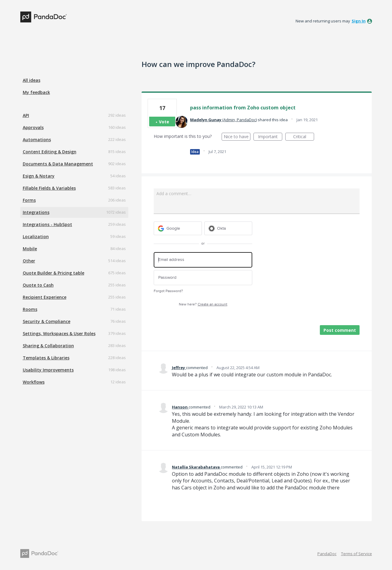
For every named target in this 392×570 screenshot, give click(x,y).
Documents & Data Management (58, 164)
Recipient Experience (45, 297)
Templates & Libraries (46, 358)
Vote (164, 122)
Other (29, 261)
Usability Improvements (48, 370)
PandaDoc (327, 554)
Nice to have (237, 137)
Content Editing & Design (50, 152)
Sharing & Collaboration (48, 346)
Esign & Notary (39, 176)
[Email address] (203, 260)
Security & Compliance (47, 321)
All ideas (32, 80)
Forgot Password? (168, 291)
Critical (304, 137)
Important (270, 137)
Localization (36, 237)
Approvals (33, 127)
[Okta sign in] (228, 228)
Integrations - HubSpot (47, 224)
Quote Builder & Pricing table (54, 273)
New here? (203, 304)
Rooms (30, 309)
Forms (29, 200)
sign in (359, 21)
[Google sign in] (178, 228)
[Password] (203, 278)
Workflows (34, 382)
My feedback (36, 92)
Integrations (36, 212)
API (26, 115)
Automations (37, 140)
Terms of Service (357, 554)
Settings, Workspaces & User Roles (59, 333)
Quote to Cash (38, 285)
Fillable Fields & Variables (49, 188)
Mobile (30, 249)
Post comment (340, 330)
